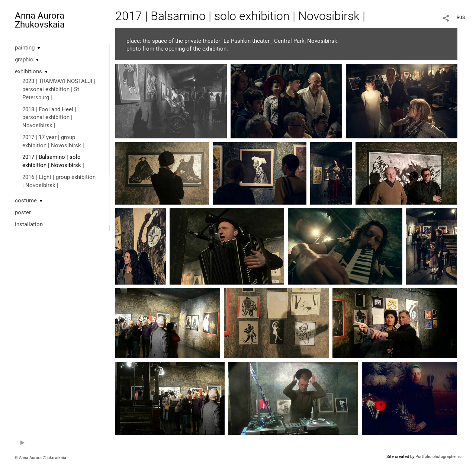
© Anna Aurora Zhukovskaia (40, 458)
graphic (24, 60)
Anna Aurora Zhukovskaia (40, 20)
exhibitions (28, 71)
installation (29, 224)
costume (26, 201)
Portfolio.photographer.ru (438, 457)
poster (23, 212)
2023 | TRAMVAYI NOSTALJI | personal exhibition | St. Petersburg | (59, 89)
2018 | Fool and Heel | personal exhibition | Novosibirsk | (49, 118)
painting (25, 48)
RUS (461, 17)
